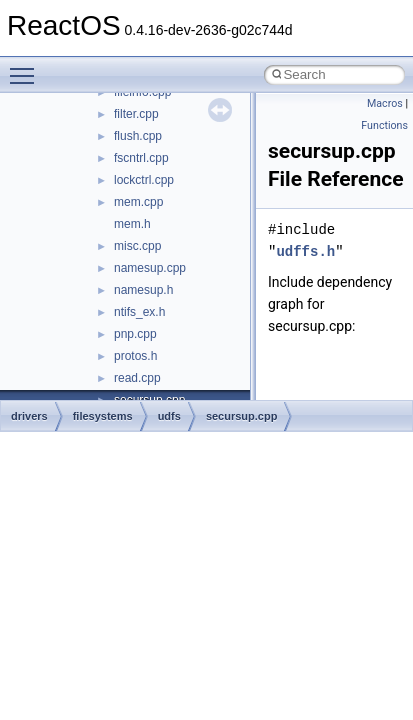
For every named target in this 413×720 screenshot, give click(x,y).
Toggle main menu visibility (27, 67)
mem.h (132, 224)
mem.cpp (138, 202)
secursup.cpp (242, 416)
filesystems (103, 416)
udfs (169, 416)
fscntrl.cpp (141, 158)
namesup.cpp (150, 268)
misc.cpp (137, 246)
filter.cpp (136, 114)
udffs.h (305, 251)
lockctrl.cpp (144, 180)
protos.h (135, 356)
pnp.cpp (135, 334)
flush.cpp (138, 136)
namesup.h (143, 290)
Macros (385, 103)
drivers (29, 416)
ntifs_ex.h (139, 312)
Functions (384, 125)
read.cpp (137, 378)
